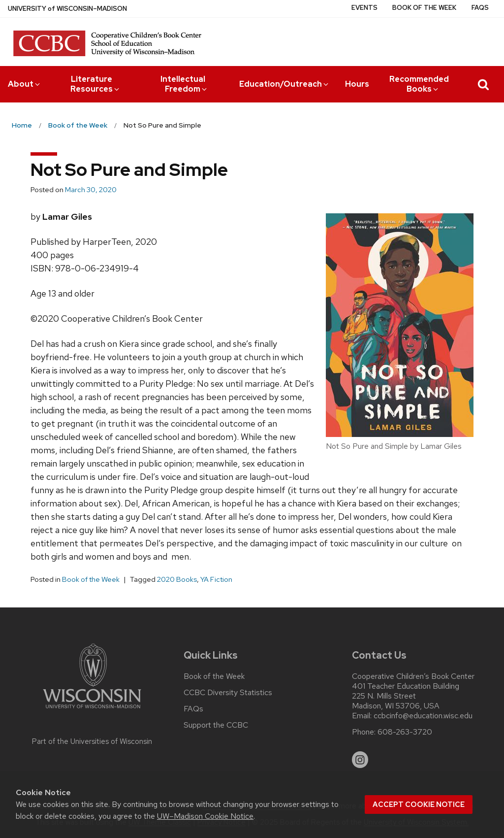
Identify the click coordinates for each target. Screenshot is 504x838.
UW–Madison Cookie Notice (205, 816)
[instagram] (360, 760)
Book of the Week (424, 8)
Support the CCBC (216, 725)
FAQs (480, 8)
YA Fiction (216, 579)
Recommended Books (419, 84)
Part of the (92, 741)
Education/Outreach (284, 84)
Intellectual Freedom (185, 84)
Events (364, 8)
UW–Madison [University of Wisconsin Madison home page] (67, 9)
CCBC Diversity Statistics (228, 693)
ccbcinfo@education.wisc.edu (423, 716)
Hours (357, 84)
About (25, 84)
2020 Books (177, 579)
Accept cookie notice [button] (419, 804)
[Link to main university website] (92, 710)
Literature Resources (95, 84)
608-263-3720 (405, 732)
